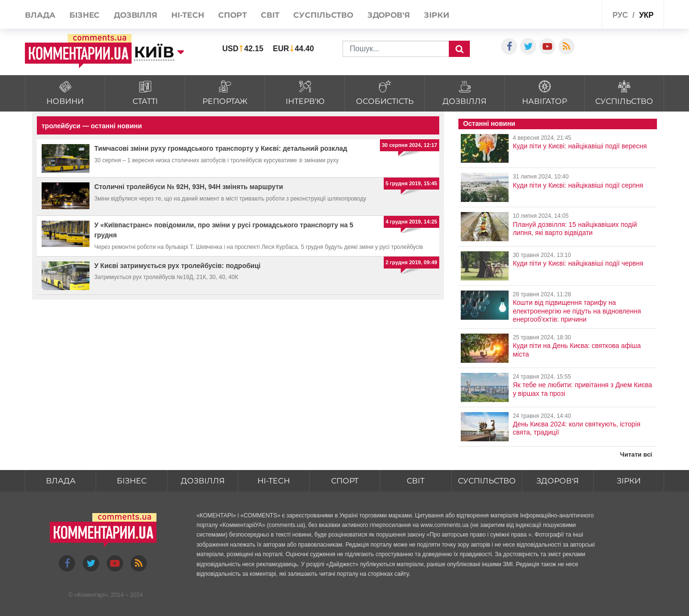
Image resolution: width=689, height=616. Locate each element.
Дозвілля (136, 15)
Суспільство (323, 15)
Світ (270, 15)
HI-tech (188, 15)
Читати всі (636, 454)
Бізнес (84, 15)
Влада (40, 15)
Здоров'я (389, 15)
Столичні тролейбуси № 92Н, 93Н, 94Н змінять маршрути (189, 187)
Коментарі (91, 595)
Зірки (437, 15)
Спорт (233, 15)
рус (620, 15)
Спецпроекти (572, 14)
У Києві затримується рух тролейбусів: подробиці (177, 266)
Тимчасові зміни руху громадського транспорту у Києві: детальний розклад (221, 148)
